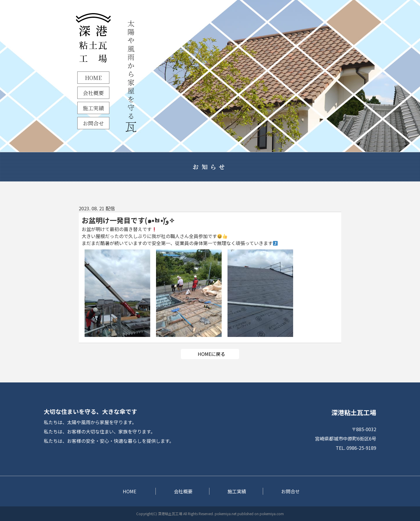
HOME (93, 78)
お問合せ (93, 123)
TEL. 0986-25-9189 (356, 448)
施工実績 (93, 108)
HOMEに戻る (211, 354)
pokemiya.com (272, 514)
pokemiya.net (226, 514)
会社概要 (93, 93)
